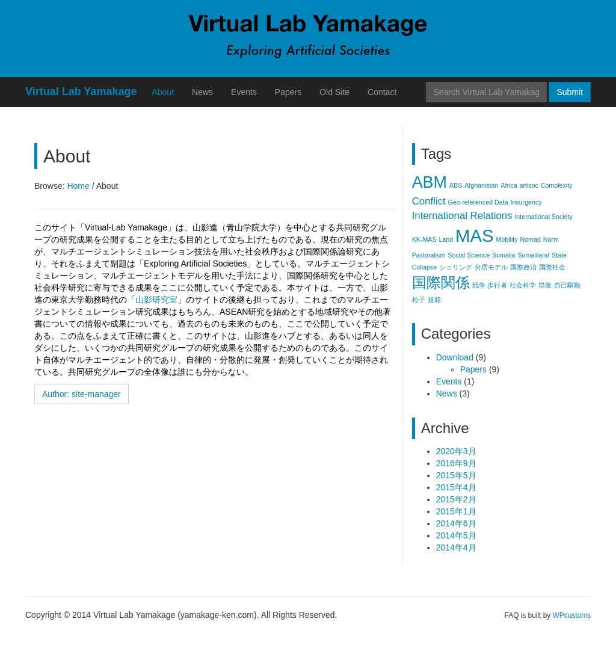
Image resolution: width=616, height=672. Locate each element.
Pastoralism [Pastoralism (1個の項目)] (429, 255)
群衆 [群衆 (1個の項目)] (545, 285)
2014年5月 (456, 535)
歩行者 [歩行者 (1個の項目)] (497, 285)
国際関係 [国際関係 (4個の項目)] (441, 282)
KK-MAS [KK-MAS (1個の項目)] (424, 239)
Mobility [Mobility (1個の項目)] (507, 239)
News (202, 92)
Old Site (334, 92)
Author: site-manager (82, 394)
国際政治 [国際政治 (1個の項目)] (523, 267)
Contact (382, 92)
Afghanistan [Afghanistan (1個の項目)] (481, 185)
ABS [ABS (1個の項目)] (456, 185)
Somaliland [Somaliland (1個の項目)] (533, 255)
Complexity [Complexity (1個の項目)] (557, 185)
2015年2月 (456, 499)
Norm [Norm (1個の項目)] (551, 239)
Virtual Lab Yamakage (81, 91)
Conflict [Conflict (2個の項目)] (429, 201)
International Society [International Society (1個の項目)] (544, 217)
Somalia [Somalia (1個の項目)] (504, 255)
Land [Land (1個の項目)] (446, 239)
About (163, 92)
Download (455, 357)
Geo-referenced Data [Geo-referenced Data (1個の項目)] (478, 202)
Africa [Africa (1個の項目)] (509, 185)
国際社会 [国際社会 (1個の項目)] (552, 267)
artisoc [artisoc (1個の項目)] (528, 185)
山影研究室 (156, 300)
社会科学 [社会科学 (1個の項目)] (523, 285)
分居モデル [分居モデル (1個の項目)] (491, 267)
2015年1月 (456, 511)
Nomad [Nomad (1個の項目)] (530, 239)
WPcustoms (572, 615)
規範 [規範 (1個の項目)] (434, 300)
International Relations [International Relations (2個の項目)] (462, 216)
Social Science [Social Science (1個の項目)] (469, 255)
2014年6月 (456, 523)
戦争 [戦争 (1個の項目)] (479, 285)
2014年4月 (456, 547)
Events (244, 92)
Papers (288, 92)
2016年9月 (456, 463)
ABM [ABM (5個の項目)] (430, 182)
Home (78, 186)
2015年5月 (456, 475)
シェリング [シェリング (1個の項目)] (456, 267)
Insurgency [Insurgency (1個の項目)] (526, 202)
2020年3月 (456, 451)
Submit (570, 92)
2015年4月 (456, 487)
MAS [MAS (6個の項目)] (475, 236)
